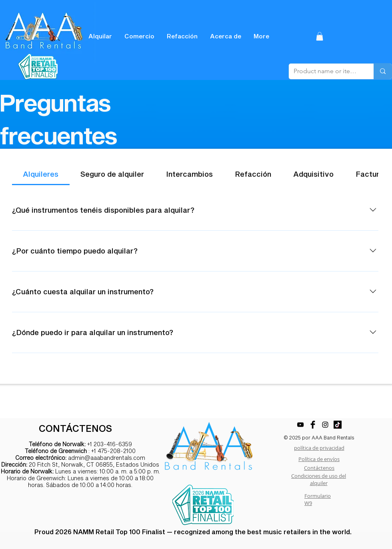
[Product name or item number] (325, 71)
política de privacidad (319, 448)
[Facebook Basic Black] (313, 425)
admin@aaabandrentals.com (107, 458)
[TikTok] (338, 425)
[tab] (41, 174)
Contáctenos (319, 468)
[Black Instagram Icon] (325, 425)
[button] (320, 36)
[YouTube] (300, 425)
